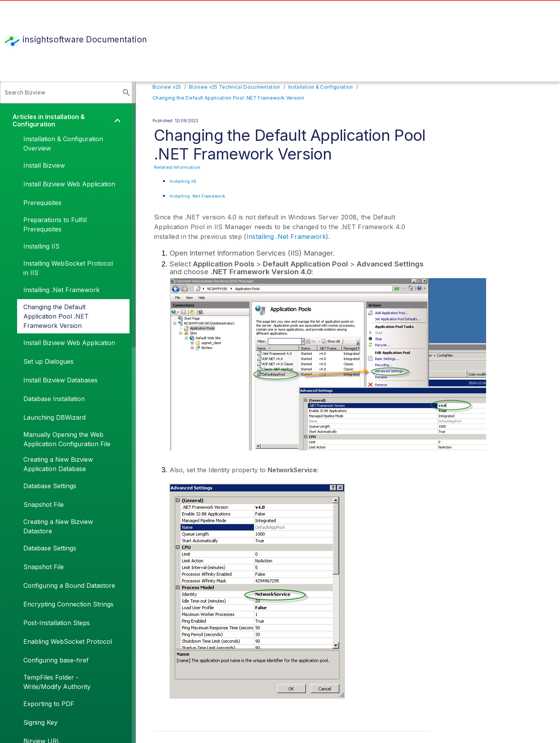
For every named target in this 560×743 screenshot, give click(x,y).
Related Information (177, 167)
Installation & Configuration (320, 87)
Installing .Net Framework (197, 196)
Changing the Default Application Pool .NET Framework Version (228, 98)
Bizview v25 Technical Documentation (235, 87)
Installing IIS (183, 181)
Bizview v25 (167, 87)
